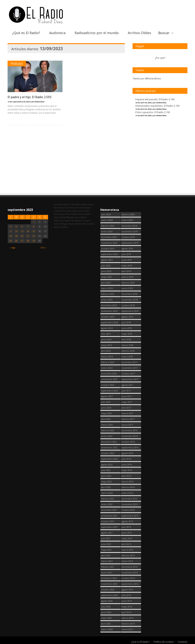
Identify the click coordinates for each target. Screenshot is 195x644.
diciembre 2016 (129, 430)
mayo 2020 (106, 618)
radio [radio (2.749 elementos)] (67, 220)
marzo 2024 (107, 356)
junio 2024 (106, 339)
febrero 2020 (128, 214)
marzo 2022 (107, 493)
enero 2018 (127, 356)
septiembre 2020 (110, 595)
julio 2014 (126, 595)
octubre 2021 (108, 521)
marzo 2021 (107, 561)
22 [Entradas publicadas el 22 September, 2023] (34, 236)
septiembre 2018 (130, 311)
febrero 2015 (128, 555)
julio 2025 (106, 266)
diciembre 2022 (109, 442)
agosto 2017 (127, 385)
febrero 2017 (128, 419)
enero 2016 (127, 493)
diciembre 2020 (109, 578)
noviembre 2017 (130, 368)
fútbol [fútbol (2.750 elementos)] (75, 214)
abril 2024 (106, 351)
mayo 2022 (106, 482)
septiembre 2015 (130, 516)
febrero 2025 (108, 294)
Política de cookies (164, 642)
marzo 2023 (107, 425)
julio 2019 (126, 254)
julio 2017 (126, 391)
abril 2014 (126, 612)
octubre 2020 (108, 590)
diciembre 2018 (129, 294)
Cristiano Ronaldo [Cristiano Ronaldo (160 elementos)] (63, 211)
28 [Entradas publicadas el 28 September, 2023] (28, 241)
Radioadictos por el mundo (97, 33)
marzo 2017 (127, 413)
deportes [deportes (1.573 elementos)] (77, 211)
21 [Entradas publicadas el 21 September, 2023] (28, 236)
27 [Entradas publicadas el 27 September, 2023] (22, 241)
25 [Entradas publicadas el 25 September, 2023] (11, 241)
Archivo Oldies (139, 33)
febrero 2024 (108, 362)
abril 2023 (106, 419)
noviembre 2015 (130, 504)
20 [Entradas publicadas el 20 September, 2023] (22, 236)
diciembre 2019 (129, 226)
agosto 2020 (107, 601)
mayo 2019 (127, 266)
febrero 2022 (108, 499)
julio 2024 (106, 334)
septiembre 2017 (130, 379)
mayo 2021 (106, 550)
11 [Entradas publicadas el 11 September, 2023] (11, 231)
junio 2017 (127, 396)
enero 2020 (127, 220)
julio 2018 (126, 322)
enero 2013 (127, 629)
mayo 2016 (127, 470)
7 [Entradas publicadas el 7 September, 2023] (28, 227)
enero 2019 (127, 288)
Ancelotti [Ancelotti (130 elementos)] (58, 204)
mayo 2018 (127, 334)
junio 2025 (106, 271)
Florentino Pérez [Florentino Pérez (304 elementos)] (63, 214)
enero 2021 (107, 572)
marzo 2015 (127, 550)
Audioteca (57, 33)
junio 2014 (127, 601)
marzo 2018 (127, 345)
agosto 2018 (127, 317)
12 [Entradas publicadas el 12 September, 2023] (16, 231)
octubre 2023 (108, 385)
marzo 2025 (107, 288)
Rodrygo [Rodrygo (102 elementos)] (63, 224)
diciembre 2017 (129, 362)
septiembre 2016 (130, 447)
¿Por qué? (160, 58)
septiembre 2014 (130, 584)
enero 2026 (107, 231)
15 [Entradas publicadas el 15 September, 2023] (34, 231)
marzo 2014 (127, 618)
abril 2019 (126, 271)
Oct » (43, 248)
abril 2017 (126, 408)
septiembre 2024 (110, 322)
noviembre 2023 (109, 379)
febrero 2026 (108, 226)
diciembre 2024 (109, 305)
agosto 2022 (107, 464)
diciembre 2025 (109, 237)
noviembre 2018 (130, 300)
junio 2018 (127, 328)
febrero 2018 (128, 351)
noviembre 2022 (109, 447)
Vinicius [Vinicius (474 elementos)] (86, 224)
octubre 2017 (128, 374)
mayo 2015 (127, 538)
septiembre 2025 (110, 254)
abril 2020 (106, 624)
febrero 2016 (128, 487)
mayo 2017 (127, 402)
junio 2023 (106, 408)
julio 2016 (126, 459)
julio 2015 (126, 527)
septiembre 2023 (110, 391)
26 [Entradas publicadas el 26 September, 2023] (16, 241)
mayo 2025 (106, 277)
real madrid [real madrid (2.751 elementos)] (76, 220)
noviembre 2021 (109, 516)
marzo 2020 (107, 629)
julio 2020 (106, 607)
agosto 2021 (107, 533)
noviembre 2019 (130, 231)
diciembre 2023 (109, 374)
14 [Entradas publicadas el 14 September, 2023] (28, 231)
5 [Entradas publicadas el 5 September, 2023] (16, 227)
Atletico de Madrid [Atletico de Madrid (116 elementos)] (73, 204)
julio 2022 (106, 470)
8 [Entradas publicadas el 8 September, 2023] (34, 227)
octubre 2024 (108, 317)
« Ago (13, 248)
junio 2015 (127, 533)
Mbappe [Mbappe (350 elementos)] (70, 217)
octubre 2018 (128, 305)
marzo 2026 (107, 220)
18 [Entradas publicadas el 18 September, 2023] (11, 236)
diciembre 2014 (129, 567)
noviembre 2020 (109, 584)
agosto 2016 (127, 453)
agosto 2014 (127, 590)
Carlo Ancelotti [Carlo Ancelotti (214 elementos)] (72, 208)
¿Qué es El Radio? (26, 33)
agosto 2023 (107, 396)
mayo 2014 (127, 607)
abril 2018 (126, 339)
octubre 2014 (128, 578)
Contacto (183, 642)
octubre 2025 (108, 248)
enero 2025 (107, 300)
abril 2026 (106, 214)
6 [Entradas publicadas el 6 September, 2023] (22, 227)
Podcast (17, 63)
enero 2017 (127, 425)
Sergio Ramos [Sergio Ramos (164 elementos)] (75, 224)
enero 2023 (107, 436)
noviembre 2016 (130, 436)
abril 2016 (126, 476)
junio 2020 (106, 612)
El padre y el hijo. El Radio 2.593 (29, 97)
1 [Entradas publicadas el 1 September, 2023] (34, 222)
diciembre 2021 (109, 510)
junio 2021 (106, 544)
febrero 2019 (128, 283)
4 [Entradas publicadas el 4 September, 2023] (11, 227)
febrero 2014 (128, 624)
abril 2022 (106, 487)
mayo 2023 (106, 413)
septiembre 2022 (110, 459)
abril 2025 (106, 283)
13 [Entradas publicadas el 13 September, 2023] (22, 231)
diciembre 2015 (129, 499)
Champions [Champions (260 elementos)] (85, 208)
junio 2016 (127, 464)
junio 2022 (106, 476)
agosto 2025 (107, 260)
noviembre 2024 (109, 311)
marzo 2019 (127, 277)
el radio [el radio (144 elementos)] (86, 211)
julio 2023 (106, 402)
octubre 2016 (128, 442)
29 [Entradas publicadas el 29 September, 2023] (34, 241)
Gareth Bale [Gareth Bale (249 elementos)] (84, 214)
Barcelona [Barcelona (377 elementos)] (88, 204)
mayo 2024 (106, 345)
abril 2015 (126, 544)
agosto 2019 (127, 248)
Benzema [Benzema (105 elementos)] (59, 208)
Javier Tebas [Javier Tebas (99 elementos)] (60, 217)
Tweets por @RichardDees (147, 79)
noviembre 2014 (130, 572)
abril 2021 (106, 555)
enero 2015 (127, 561)
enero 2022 (107, 504)
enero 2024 (107, 368)
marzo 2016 (127, 482)
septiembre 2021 (110, 527)
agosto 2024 (107, 328)
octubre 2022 (108, 453)
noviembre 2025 (109, 243)
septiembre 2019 (130, 243)
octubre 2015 (128, 510)
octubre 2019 (128, 237)
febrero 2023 (108, 430)
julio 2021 (106, 538)
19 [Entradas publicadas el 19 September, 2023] (16, 236)
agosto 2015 (127, 521)
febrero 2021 (108, 567)
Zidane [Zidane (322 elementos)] (65, 227)
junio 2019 (127, 260)
